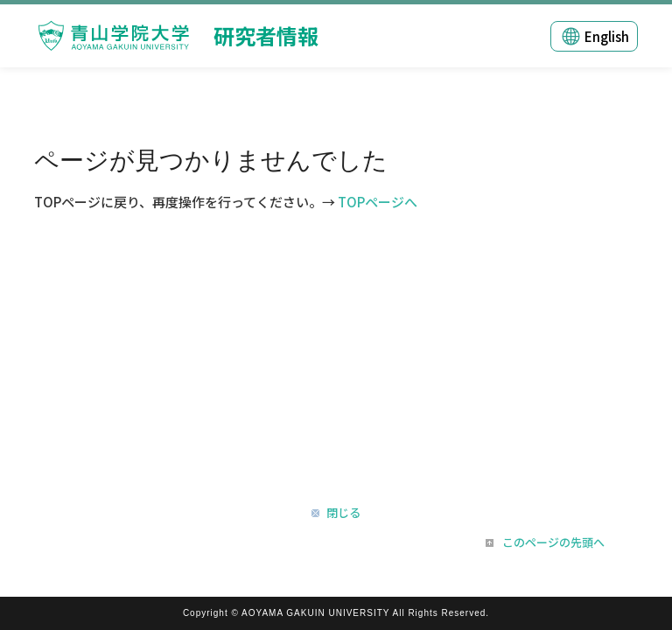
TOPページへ (378, 202)
